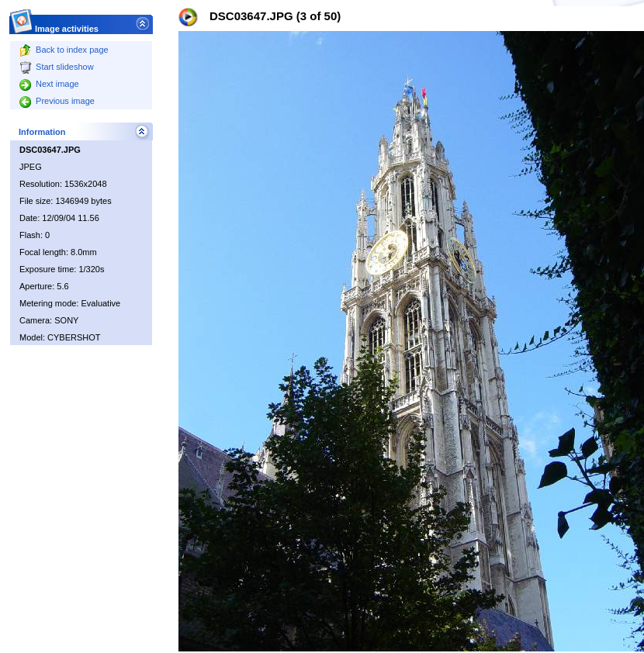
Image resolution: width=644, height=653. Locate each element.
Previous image (57, 101)
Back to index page (64, 50)
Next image (49, 84)
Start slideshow (57, 67)
